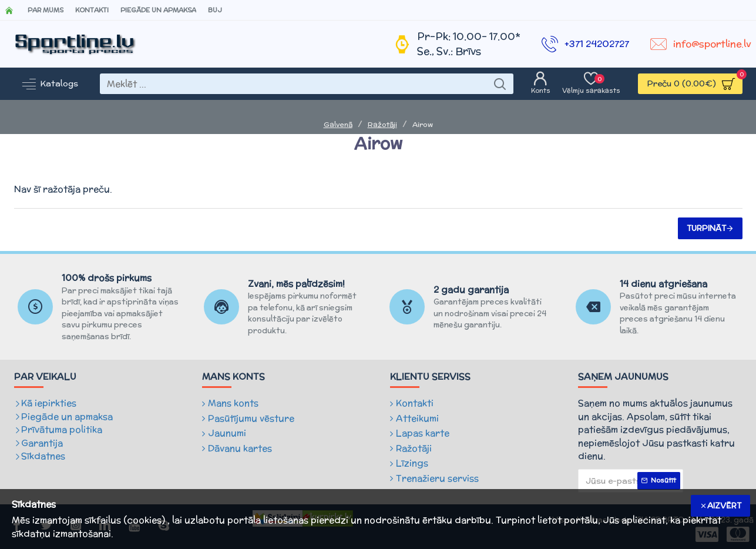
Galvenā (338, 124)
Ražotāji (382, 124)
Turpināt (706, 228)
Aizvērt (724, 506)
